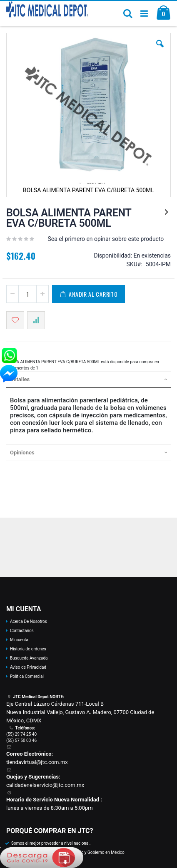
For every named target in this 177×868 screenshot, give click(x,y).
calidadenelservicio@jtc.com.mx (45, 785)
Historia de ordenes (28, 649)
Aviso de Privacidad (28, 667)
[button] (160, 50)
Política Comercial (27, 676)
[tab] (88, 379)
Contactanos (22, 631)
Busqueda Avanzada (29, 658)
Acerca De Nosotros (29, 621)
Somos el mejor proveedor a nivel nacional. (51, 843)
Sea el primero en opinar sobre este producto (106, 239)
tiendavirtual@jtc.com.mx (37, 762)
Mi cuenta (19, 640)
